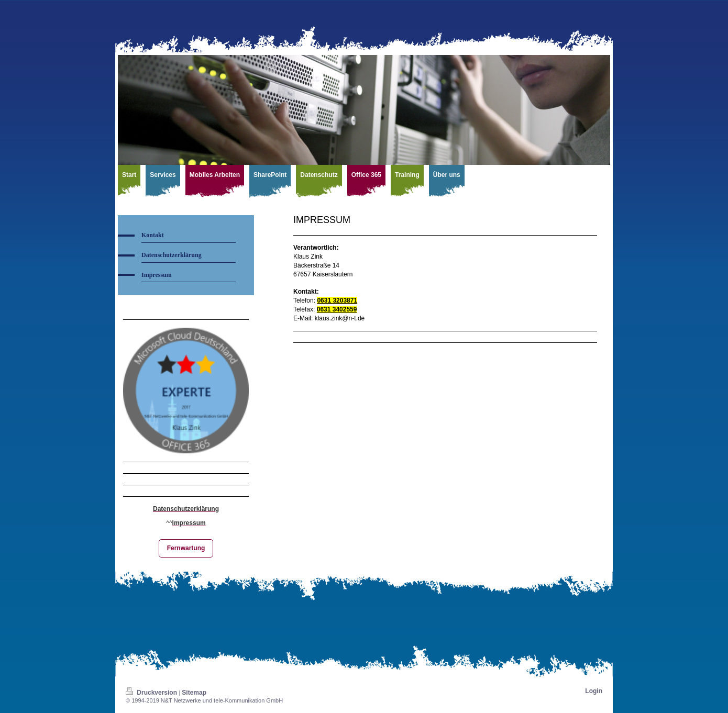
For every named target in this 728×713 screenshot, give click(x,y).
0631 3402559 (337, 309)
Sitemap (194, 693)
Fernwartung (186, 548)
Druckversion (152, 693)
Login (594, 691)
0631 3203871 (337, 300)
